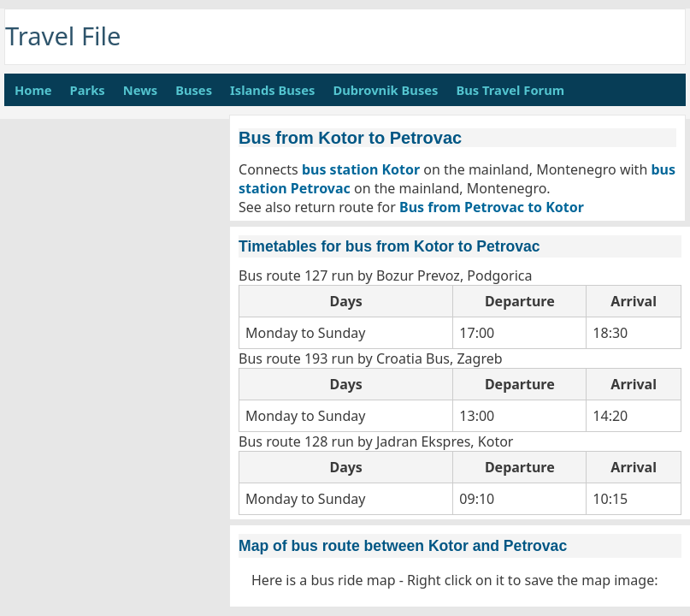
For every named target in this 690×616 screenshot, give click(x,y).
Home (33, 90)
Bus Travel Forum (510, 90)
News (140, 90)
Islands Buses (272, 90)
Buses (194, 90)
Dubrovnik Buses (385, 90)
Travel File (63, 36)
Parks (88, 90)
